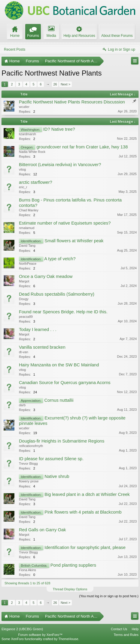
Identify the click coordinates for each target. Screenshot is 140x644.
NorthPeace (28, 264)
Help (135, 629)
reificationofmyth (31, 446)
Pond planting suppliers (73, 565)
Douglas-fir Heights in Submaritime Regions (62, 441)
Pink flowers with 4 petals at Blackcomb (83, 512)
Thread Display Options (70, 589)
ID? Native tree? (59, 129)
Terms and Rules (126, 635)
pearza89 (26, 317)
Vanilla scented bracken (42, 347)
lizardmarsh (27, 134)
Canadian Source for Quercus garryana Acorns (65, 383)
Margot (24, 281)
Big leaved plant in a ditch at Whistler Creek (87, 494)
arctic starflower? (36, 182)
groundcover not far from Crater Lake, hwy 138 (82, 147)
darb (22, 405)
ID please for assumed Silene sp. (51, 459)
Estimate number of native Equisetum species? (65, 223)
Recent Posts (15, 49)
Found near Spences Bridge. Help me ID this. (63, 312)
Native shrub (57, 476)
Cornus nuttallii (59, 400)
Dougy (24, 299)
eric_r (23, 187)
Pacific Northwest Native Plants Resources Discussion (72, 102)
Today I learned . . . (38, 329)
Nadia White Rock (32, 152)
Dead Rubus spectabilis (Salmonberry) (57, 294)
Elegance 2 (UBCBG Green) (22, 629)
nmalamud (27, 228)
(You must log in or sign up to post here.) (109, 596)
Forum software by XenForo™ (40, 635)
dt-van (24, 352)
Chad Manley (29, 210)
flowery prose (29, 481)
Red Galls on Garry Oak (42, 530)
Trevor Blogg (28, 464)
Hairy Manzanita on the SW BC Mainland (59, 365)
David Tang (27, 246)
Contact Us (119, 629)
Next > (65, 84)
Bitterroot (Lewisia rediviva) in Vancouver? (60, 165)
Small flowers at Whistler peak (74, 241)
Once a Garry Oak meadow (46, 276)
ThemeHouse (68, 639)
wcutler (24, 107)
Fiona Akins (27, 570)
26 (55, 84)
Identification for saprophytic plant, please (85, 547)
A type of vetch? (60, 259)
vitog (22, 169)
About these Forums (117, 36)
